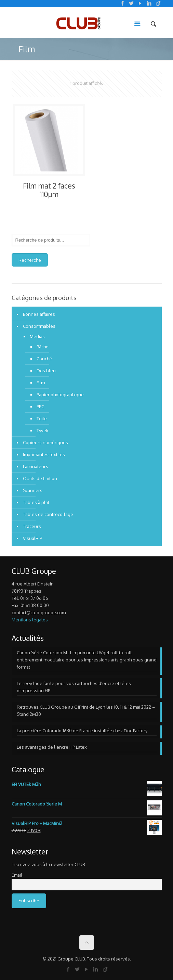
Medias (37, 336)
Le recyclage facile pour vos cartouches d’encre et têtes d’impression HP (74, 687)
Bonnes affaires (39, 314)
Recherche (30, 260)
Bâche (43, 347)
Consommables (39, 326)
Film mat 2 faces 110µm (49, 190)
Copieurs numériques (45, 442)
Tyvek (43, 430)
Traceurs (32, 526)
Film (41, 383)
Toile (42, 418)
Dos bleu (46, 371)
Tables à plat (36, 502)
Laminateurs (36, 466)
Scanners (33, 490)
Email (17, 875)
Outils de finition (40, 478)
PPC (40, 407)
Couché (44, 359)
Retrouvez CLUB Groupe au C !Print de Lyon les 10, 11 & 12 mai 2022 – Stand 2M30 (86, 711)
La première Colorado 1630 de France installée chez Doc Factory (82, 731)
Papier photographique (60, 395)
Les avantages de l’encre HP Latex (52, 747)
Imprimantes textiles (44, 454)
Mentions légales (30, 620)
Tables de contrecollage (48, 514)
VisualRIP (32, 538)
